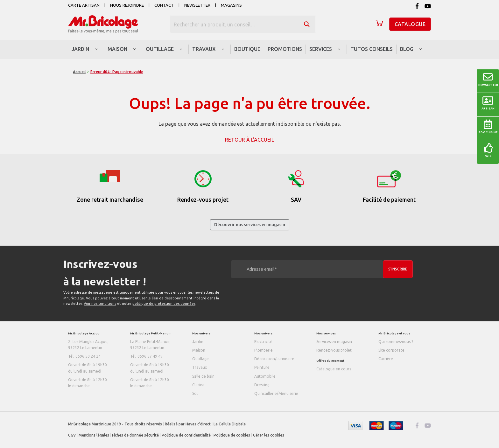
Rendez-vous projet (334, 350)
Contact (164, 5)
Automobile (265, 376)
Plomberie (264, 350)
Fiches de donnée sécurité (135, 435)
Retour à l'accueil (250, 140)
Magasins (231, 5)
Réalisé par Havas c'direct (188, 424)
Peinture (262, 367)
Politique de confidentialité (186, 435)
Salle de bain (203, 376)
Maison (199, 350)
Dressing (262, 385)
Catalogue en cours (334, 369)
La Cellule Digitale (230, 424)
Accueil (79, 72)
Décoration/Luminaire (274, 359)
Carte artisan (84, 5)
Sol (195, 393)
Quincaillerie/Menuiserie (276, 393)
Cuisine (198, 385)
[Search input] (235, 24)
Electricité (263, 342)
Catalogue (410, 24)
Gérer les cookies (269, 435)
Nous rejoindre (127, 5)
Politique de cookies (232, 435)
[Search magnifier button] (307, 24)
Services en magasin (334, 342)
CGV (72, 435)
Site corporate (391, 350)
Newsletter (197, 5)
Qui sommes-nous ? (396, 342)
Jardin (198, 342)
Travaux (200, 367)
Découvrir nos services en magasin (250, 225)
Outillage (200, 359)
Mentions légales (94, 435)
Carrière (386, 359)
